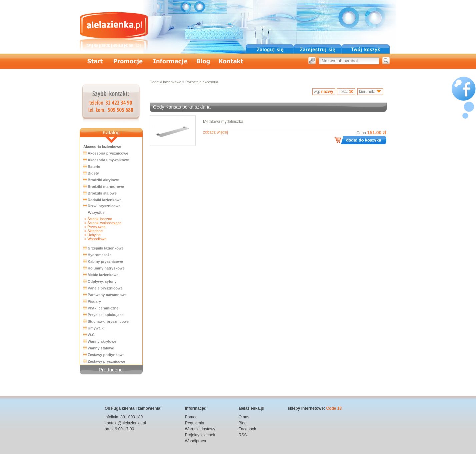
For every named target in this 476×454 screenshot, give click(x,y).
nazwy (327, 92)
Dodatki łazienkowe (165, 82)
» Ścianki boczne (98, 219)
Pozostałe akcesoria (202, 82)
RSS (243, 435)
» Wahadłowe (95, 239)
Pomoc (191, 417)
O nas (244, 417)
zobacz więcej (215, 132)
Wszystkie (96, 213)
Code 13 (334, 408)
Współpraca (195, 441)
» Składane (93, 231)
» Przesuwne (94, 227)
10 (351, 92)
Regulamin (194, 423)
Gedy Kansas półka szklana (182, 107)
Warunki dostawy (200, 429)
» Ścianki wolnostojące (102, 223)
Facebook (247, 429)
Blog (243, 423)
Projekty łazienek (200, 435)
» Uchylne (92, 235)
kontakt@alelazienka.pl (125, 423)
